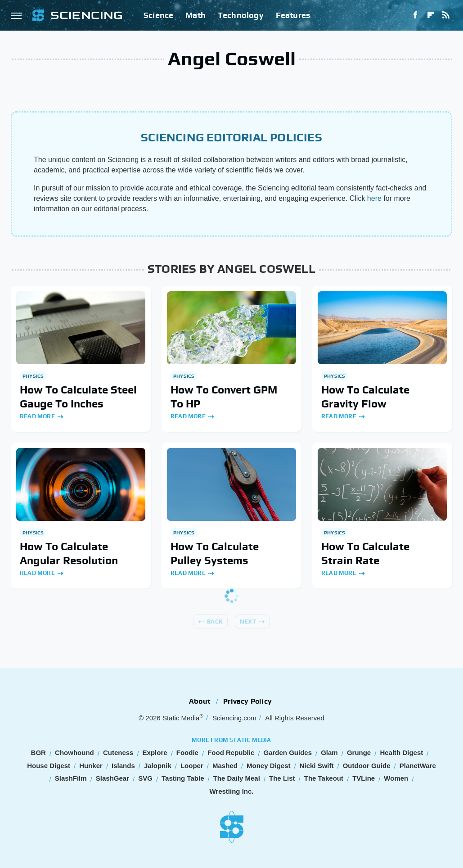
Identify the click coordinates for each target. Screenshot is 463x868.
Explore (155, 753)
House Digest (49, 766)
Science (158, 15)
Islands (123, 766)
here (374, 198)
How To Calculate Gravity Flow (365, 397)
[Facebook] (415, 15)
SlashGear (112, 778)
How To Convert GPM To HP (224, 397)
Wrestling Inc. (231, 791)
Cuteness (118, 753)
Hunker (91, 766)
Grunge (359, 753)
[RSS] (446, 15)
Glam (329, 753)
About (200, 701)
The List (282, 778)
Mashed (225, 766)
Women (396, 778)
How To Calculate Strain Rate (365, 553)
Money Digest (269, 766)
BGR (38, 753)
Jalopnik (158, 766)
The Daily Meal (237, 778)
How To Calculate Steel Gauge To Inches (78, 397)
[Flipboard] (431, 15)
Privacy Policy (247, 701)
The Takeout (324, 778)
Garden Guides (288, 753)
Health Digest (401, 753)
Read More (37, 416)
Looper (192, 766)
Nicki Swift (317, 766)
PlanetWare (418, 766)
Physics (33, 376)
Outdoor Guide (367, 766)
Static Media (181, 718)
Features (293, 15)
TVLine (364, 778)
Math (196, 15)
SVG (145, 778)
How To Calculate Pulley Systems (215, 553)
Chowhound (74, 753)
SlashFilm (71, 778)
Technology (241, 15)
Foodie (187, 753)
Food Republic (231, 753)
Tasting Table (183, 778)
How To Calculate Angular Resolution (69, 553)
